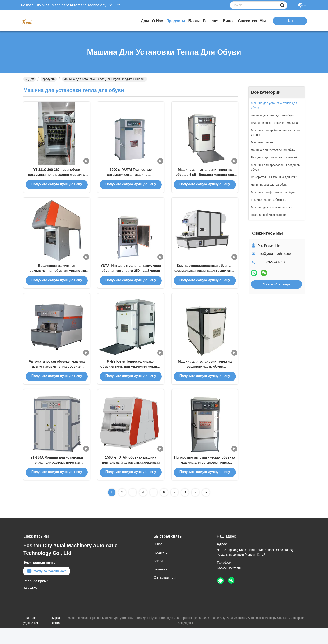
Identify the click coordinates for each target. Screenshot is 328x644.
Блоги (194, 21)
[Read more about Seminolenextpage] (195, 509)
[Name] (282, 5)
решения (211, 21)
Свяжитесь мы (252, 21)
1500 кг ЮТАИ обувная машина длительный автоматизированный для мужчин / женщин (131, 478)
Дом (145, 21)
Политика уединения (31, 636)
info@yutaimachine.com (276, 254)
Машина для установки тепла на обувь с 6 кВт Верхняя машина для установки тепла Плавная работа (205, 178)
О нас (158, 21)
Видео (229, 21)
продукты (176, 21)
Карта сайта (56, 636)
